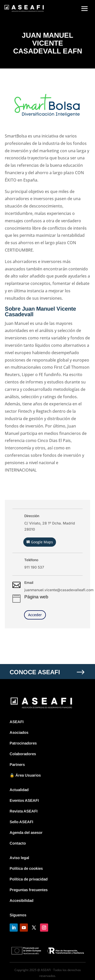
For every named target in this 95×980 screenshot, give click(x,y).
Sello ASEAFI (21, 822)
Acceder (35, 615)
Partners (17, 764)
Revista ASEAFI (24, 811)
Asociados (19, 732)
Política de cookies (26, 868)
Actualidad (19, 790)
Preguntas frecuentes (29, 890)
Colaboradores (23, 754)
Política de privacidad (29, 879)
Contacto (18, 843)
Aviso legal (19, 858)
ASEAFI (17, 722)
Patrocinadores (23, 743)
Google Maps (42, 542)
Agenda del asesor (26, 832)
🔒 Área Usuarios (25, 775)
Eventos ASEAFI (24, 800)
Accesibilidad (22, 900)
